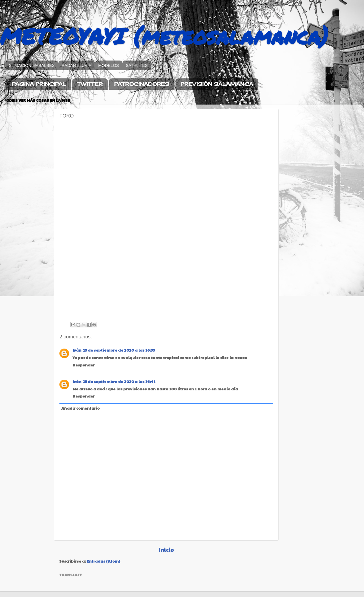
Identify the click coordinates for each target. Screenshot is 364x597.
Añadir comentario (80, 408)
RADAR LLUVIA (76, 65)
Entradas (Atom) (103, 561)
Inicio (166, 550)
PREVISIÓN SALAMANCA (217, 84)
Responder (84, 365)
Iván (77, 350)
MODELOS (109, 65)
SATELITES (137, 65)
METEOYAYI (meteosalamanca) (164, 36)
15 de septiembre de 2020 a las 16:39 (119, 350)
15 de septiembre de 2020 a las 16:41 (119, 381)
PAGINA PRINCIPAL (39, 84)
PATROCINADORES (142, 84)
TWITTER (90, 84)
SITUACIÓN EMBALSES (32, 65)
